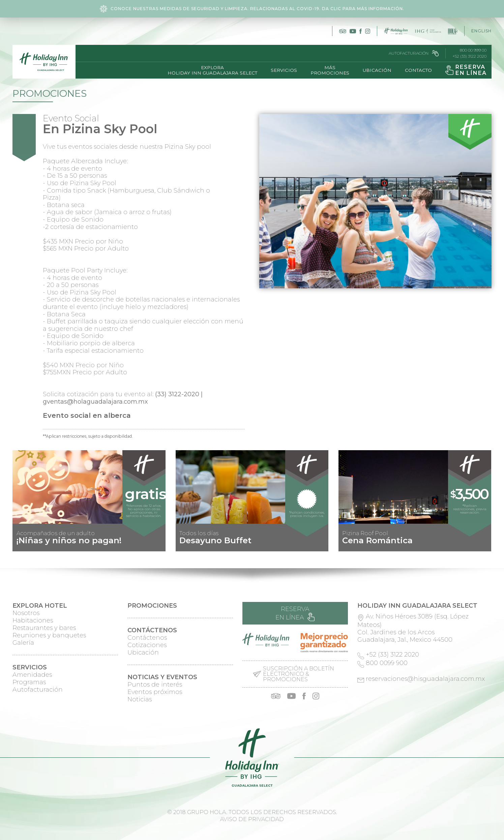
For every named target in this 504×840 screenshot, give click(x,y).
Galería (23, 643)
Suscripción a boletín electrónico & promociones (299, 674)
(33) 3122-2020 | (179, 394)
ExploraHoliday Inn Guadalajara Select (212, 70)
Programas (29, 682)
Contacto (418, 70)
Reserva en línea (295, 613)
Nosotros (26, 613)
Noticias (140, 699)
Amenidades (32, 675)
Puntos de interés (155, 685)
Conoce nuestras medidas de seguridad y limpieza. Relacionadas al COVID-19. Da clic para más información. (252, 9)
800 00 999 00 (473, 50)
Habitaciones (33, 620)
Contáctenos (147, 638)
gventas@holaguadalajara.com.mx (95, 402)
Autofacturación (414, 53)
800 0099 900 (387, 663)
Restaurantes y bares (44, 628)
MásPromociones (330, 70)
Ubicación (377, 70)
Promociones (50, 93)
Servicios (284, 70)
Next (483, 546)
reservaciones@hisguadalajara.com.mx (425, 679)
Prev (21, 546)
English (481, 31)
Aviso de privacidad (252, 819)
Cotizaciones (147, 645)
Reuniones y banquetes (49, 635)
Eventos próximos (155, 692)
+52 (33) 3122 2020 (469, 56)
